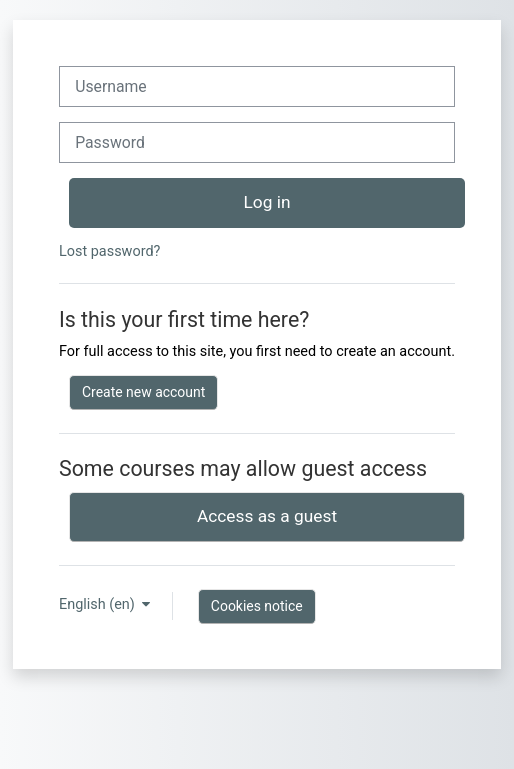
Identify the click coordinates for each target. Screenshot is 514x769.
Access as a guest (267, 516)
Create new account (143, 392)
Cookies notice (257, 606)
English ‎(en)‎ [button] (98, 604)
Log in (267, 202)
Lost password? (109, 251)
